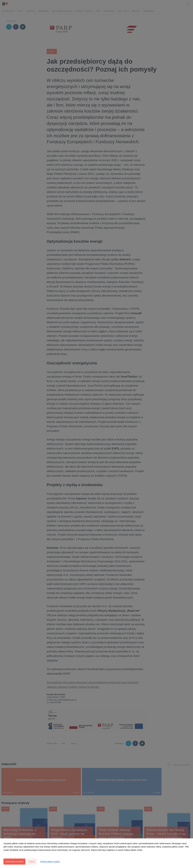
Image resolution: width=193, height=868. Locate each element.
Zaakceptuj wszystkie (14, 862)
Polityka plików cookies (50, 862)
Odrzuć (32, 862)
